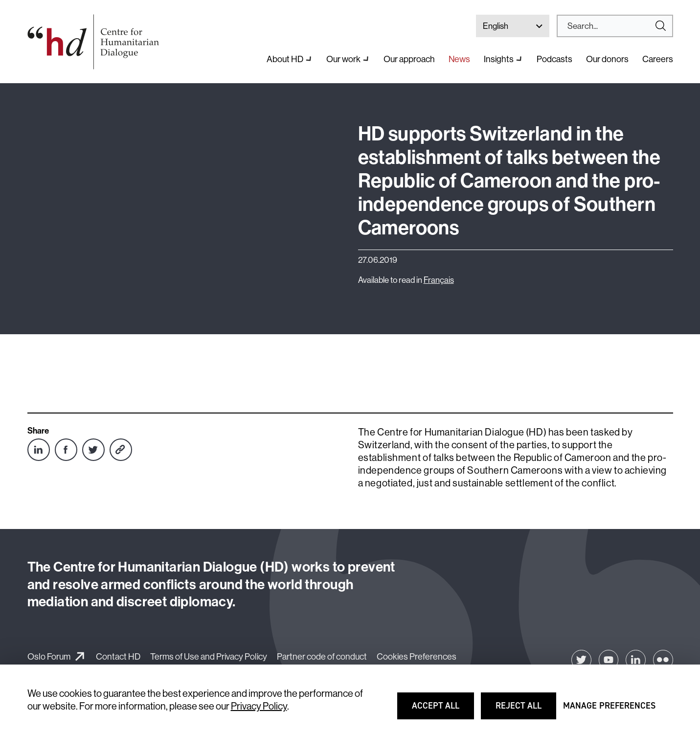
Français (439, 280)
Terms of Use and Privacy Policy (209, 656)
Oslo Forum (49, 656)
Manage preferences (609, 710)
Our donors (607, 59)
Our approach (409, 59)
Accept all (442, 710)
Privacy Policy (259, 706)
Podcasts (554, 59)
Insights (499, 59)
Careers (658, 59)
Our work (343, 59)
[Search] (611, 26)
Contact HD (118, 656)
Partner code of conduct (322, 656)
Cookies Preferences (417, 656)
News (459, 59)
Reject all (525, 710)
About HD (285, 59)
